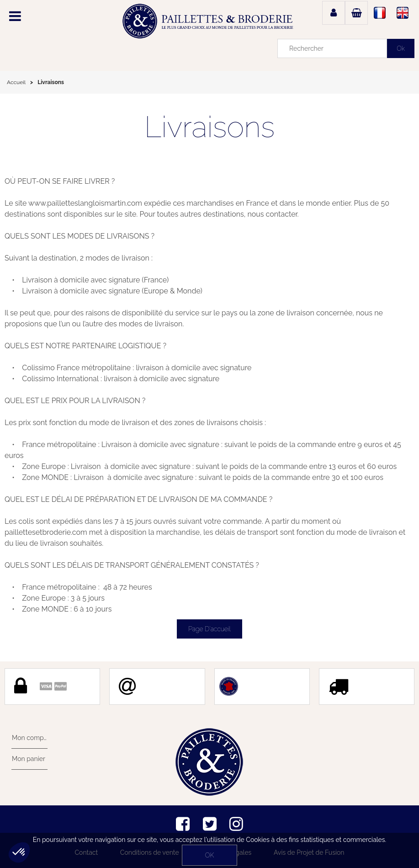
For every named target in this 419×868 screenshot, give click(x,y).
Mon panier (28, 759)
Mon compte (29, 738)
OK (209, 855)
